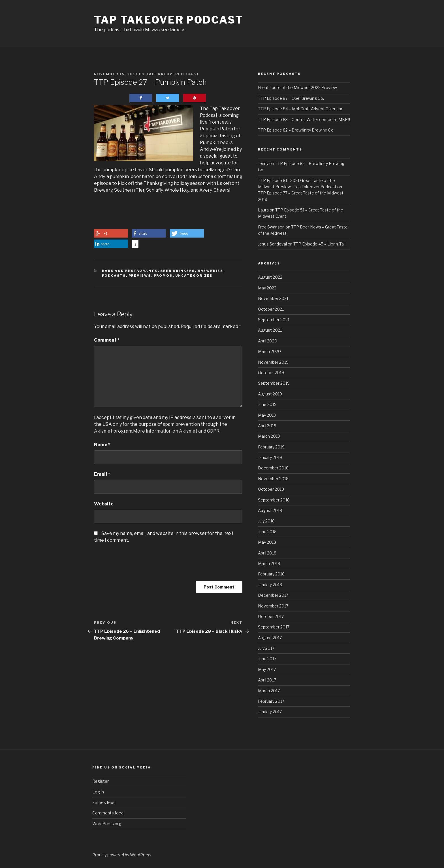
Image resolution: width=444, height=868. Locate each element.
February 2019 (271, 447)
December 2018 (273, 468)
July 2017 (266, 648)
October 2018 (271, 489)
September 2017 (274, 627)
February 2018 (271, 574)
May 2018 (267, 542)
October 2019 (271, 373)
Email (102, 474)
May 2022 (267, 288)
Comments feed (108, 813)
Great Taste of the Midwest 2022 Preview (297, 87)
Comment (107, 340)
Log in (98, 792)
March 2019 (269, 436)
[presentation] (137, 566)
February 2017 (271, 701)
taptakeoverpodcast (173, 74)
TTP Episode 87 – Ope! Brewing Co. (291, 98)
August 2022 (270, 277)
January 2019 (270, 457)
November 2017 (273, 606)
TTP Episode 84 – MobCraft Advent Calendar (300, 109)
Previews (140, 276)
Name (102, 445)
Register (101, 781)
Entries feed (104, 802)
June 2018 (267, 532)
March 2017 (269, 691)
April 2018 (267, 553)
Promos (163, 276)
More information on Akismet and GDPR (176, 431)
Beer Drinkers (178, 271)
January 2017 (270, 712)
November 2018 (273, 479)
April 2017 (267, 680)
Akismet (103, 431)
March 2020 (269, 351)
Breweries (211, 271)
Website (104, 504)
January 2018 (270, 585)
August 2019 (270, 394)
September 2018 (274, 500)
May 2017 (267, 669)
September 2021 (274, 320)
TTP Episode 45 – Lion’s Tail (319, 244)
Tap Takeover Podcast (169, 20)
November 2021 (273, 298)
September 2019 (274, 383)
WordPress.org (107, 824)
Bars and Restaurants (130, 271)
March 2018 (269, 563)
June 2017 (267, 659)
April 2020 (268, 341)
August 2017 (270, 638)
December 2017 (273, 595)
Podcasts (114, 276)
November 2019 (273, 362)
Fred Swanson (271, 227)
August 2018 (270, 510)
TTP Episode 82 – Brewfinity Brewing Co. (296, 130)
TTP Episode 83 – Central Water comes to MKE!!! (304, 119)
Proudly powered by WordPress (122, 855)
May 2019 (267, 415)
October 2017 (271, 616)
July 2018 (266, 521)
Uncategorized (194, 276)
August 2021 (270, 330)
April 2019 (267, 426)
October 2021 (271, 309)
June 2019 (267, 404)
